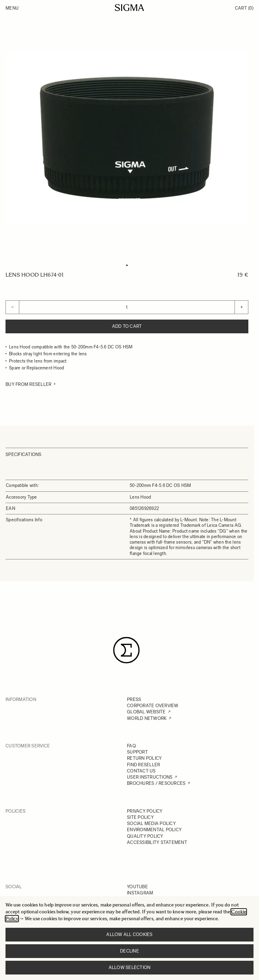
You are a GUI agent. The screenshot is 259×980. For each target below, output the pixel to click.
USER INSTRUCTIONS (150, 777)
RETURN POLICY (144, 758)
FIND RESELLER (143, 765)
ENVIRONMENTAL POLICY (154, 830)
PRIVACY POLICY (145, 811)
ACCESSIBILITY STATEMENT (157, 842)
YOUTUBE (137, 887)
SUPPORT (137, 752)
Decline (129, 951)
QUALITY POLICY (145, 836)
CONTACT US (141, 771)
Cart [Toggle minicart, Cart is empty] (244, 8)
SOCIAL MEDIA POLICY (151, 823)
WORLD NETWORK (147, 718)
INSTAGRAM (140, 893)
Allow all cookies (129, 934)
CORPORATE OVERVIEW (153, 706)
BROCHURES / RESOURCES (156, 783)
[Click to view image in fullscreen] (127, 138)
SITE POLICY (140, 817)
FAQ (131, 746)
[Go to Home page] (129, 8)
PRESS (134, 699)
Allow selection (130, 967)
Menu (12, 8)
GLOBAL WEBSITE (146, 712)
